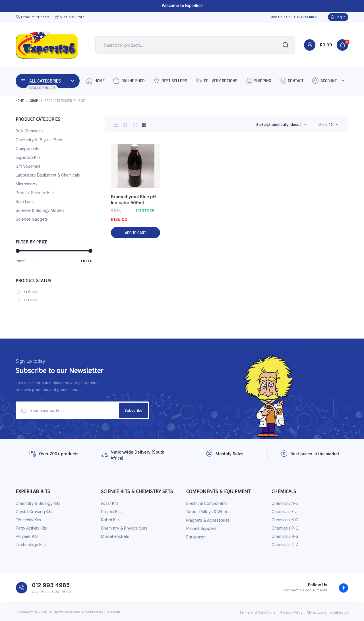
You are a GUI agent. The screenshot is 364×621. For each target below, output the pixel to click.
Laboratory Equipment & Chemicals (48, 175)
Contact (292, 80)
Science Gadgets (32, 219)
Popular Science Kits (35, 193)
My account (316, 612)
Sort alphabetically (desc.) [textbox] (279, 124)
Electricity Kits (28, 520)
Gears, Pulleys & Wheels (209, 512)
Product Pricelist (33, 17)
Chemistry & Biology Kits (38, 503)
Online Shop (129, 80)
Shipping (258, 80)
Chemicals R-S (285, 536)
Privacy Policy (291, 612)
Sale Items (25, 201)
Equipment (196, 537)
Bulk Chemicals (30, 131)
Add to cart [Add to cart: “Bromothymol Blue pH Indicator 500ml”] (136, 233)
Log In (338, 17)
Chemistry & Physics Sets (39, 140)
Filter (87, 261)
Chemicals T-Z (285, 545)
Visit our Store (70, 17)
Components (27, 148)
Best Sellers (170, 80)
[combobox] (281, 124)
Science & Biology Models (40, 210)
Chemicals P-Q (285, 528)
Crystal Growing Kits (34, 512)
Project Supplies (201, 528)
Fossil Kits (110, 503)
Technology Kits (31, 545)
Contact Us (339, 612)
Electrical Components (207, 503)
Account (325, 80)
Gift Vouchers (28, 166)
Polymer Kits (27, 536)
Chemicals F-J (285, 512)
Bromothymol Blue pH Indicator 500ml (133, 200)
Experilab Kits (28, 157)
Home (95, 80)
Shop (34, 101)
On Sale (27, 300)
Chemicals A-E (285, 503)
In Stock (27, 292)
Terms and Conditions (257, 612)
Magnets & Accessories (208, 520)
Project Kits (111, 512)
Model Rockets (115, 536)
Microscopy (27, 184)
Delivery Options (216, 80)
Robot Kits (110, 520)
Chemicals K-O (285, 520)
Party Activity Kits (31, 528)
